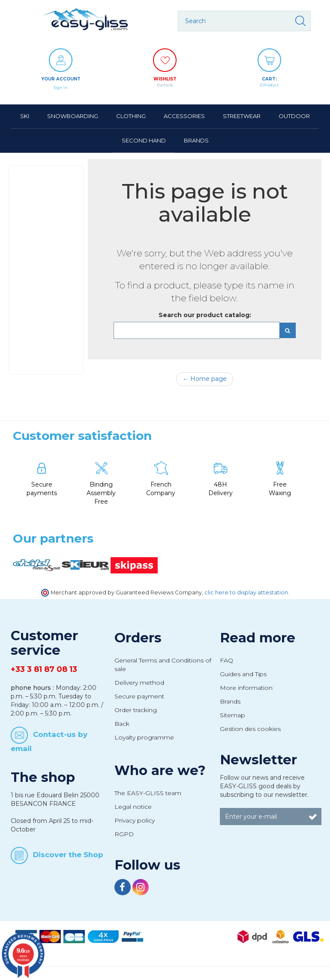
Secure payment (139, 696)
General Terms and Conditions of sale (163, 665)
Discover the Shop (68, 855)
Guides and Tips (243, 674)
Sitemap (232, 715)
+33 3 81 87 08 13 (44, 669)
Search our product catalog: (205, 315)
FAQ (226, 660)
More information (246, 688)
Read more (258, 638)
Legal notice (133, 807)
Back (122, 724)
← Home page (205, 379)
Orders (138, 638)
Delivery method (139, 683)
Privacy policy (135, 820)
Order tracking (136, 710)
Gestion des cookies (250, 729)
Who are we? (160, 770)
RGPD (124, 834)
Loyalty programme (144, 737)
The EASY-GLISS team (148, 793)
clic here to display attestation (246, 592)
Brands (230, 701)
